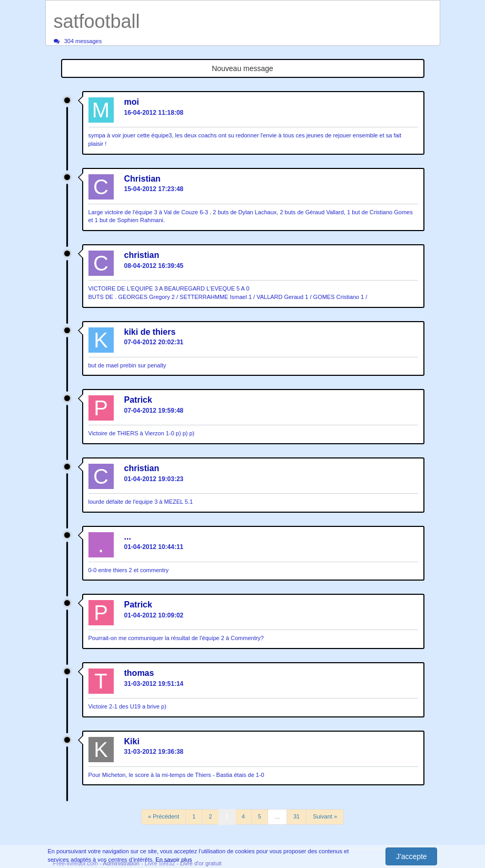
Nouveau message (242, 68)
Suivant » (325, 816)
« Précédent (164, 816)
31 (296, 816)
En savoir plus (174, 860)
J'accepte (412, 856)
